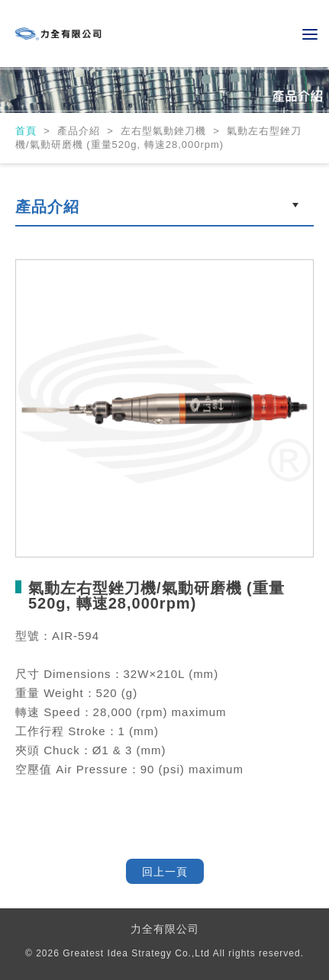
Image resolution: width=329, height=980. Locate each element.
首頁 (28, 131)
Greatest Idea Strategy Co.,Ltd (136, 953)
